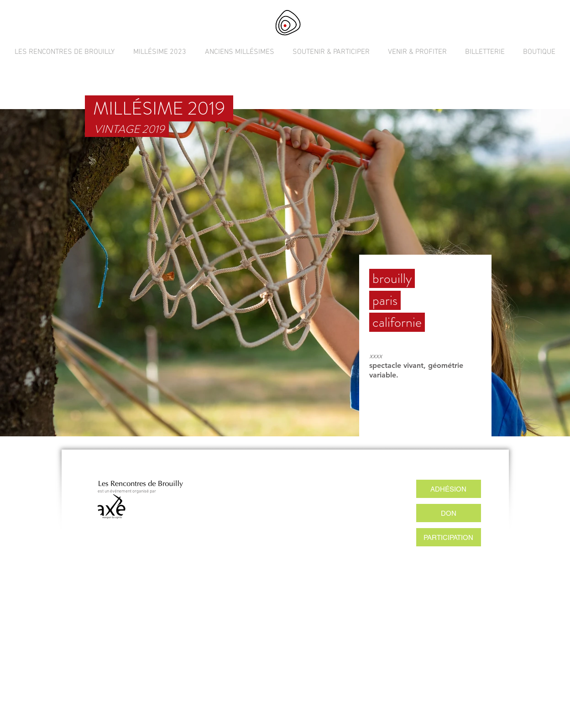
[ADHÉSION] (449, 489)
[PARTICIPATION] (449, 537)
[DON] (449, 513)
